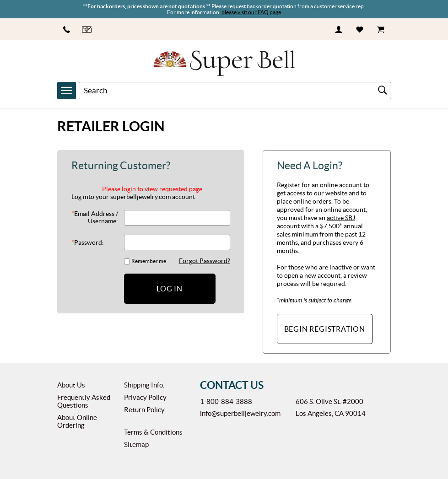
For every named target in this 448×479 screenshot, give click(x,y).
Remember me (149, 261)
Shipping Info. (144, 385)
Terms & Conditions (153, 432)
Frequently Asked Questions (84, 401)
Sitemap (136, 444)
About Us (71, 385)
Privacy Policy (145, 397)
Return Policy (144, 410)
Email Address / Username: (95, 217)
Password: (88, 242)
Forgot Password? (205, 261)
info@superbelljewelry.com (240, 413)
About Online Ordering (77, 421)
